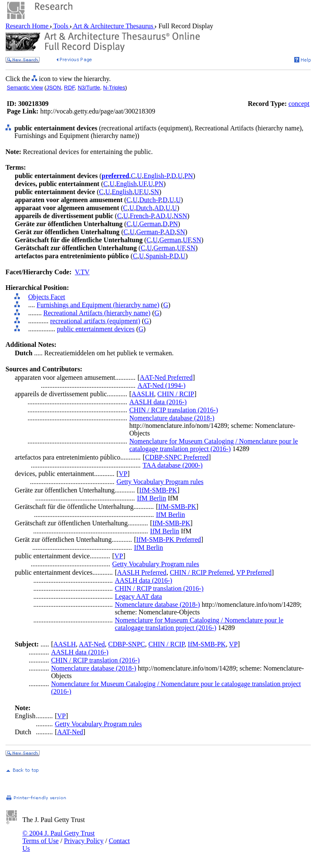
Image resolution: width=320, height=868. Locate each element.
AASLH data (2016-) (158, 402)
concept (299, 104)
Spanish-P (159, 256)
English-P (156, 176)
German (150, 224)
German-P (150, 232)
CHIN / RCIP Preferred (201, 572)
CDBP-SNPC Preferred (177, 457)
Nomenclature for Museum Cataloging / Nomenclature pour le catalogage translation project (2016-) (213, 445)
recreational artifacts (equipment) (95, 321)
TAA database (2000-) (173, 465)
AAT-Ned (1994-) (162, 385)
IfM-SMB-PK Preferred (169, 539)
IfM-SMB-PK (158, 490)
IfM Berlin (152, 498)
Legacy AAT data (138, 596)
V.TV (82, 272)
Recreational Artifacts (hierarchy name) (97, 313)
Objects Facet (47, 297)
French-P (142, 216)
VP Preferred (254, 572)
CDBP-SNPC (126, 644)
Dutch (144, 208)
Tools (61, 26)
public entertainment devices (96, 329)
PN (189, 176)
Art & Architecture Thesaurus (113, 26)
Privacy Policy (84, 841)
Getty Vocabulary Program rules (160, 482)
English (126, 184)
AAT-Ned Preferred (166, 377)
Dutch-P (150, 200)
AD (159, 208)
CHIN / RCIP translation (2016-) (174, 410)
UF (142, 184)
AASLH (142, 394)
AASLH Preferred (142, 572)
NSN (180, 216)
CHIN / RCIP (176, 394)
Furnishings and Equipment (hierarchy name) (98, 305)
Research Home (28, 26)
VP (123, 474)
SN (155, 192)
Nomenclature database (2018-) (172, 418)
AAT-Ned (92, 644)
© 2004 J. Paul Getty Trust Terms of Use (58, 837)
